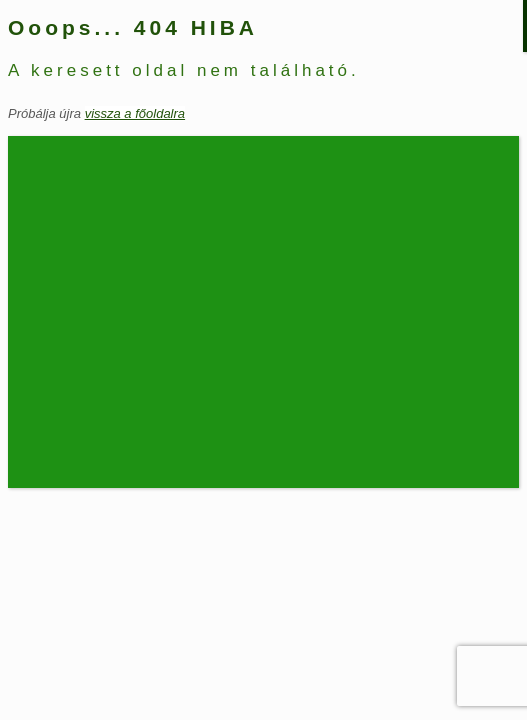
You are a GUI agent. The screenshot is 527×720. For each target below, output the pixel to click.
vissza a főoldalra (135, 113)
